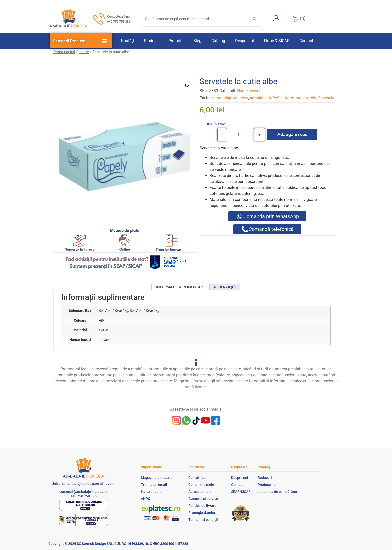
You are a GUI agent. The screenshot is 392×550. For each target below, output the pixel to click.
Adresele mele (200, 492)
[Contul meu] (276, 18)
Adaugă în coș (292, 134)
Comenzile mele (201, 485)
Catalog (218, 41)
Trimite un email (154, 485)
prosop (302, 98)
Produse (151, 41)
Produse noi (267, 485)
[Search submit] (254, 19)
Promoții (176, 41)
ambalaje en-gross (232, 98)
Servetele (257, 91)
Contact (306, 41)
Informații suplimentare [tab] (180, 287)
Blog (197, 41)
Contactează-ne (118, 16)
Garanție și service (203, 499)
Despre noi (245, 41)
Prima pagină (64, 52)
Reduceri (265, 478)
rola (313, 98)
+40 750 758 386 (119, 21)
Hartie (84, 52)
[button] (187, 86)
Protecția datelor (202, 513)
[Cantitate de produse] (241, 135)
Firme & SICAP (277, 41)
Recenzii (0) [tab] (225, 287)
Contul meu (198, 478)
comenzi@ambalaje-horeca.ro (84, 492)
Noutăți (127, 41)
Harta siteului (152, 492)
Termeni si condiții (203, 520)
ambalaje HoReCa (266, 98)
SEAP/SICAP (241, 492)
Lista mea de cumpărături (278, 492)
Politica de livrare (202, 506)
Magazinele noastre (157, 478)
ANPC (146, 499)
